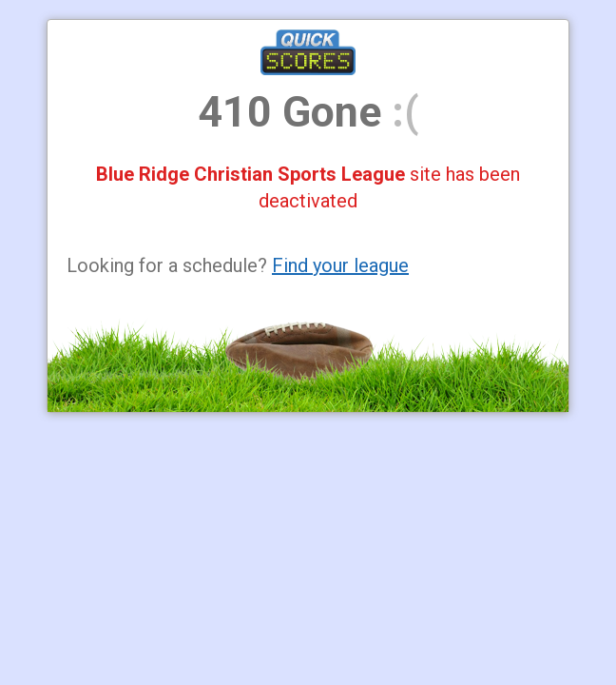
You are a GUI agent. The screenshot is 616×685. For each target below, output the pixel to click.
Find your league (340, 265)
